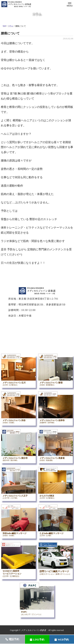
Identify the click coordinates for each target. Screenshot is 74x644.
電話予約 (12, 639)
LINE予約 (37, 640)
